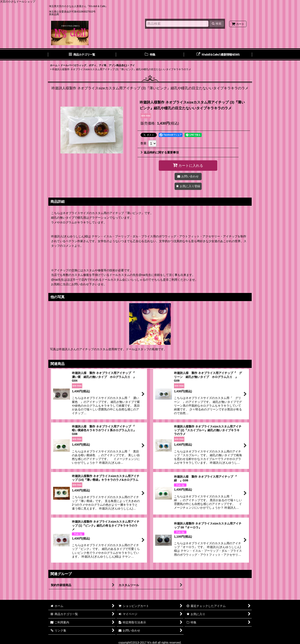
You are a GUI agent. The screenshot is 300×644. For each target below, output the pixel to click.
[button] (188, 186)
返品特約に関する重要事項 (160, 152)
